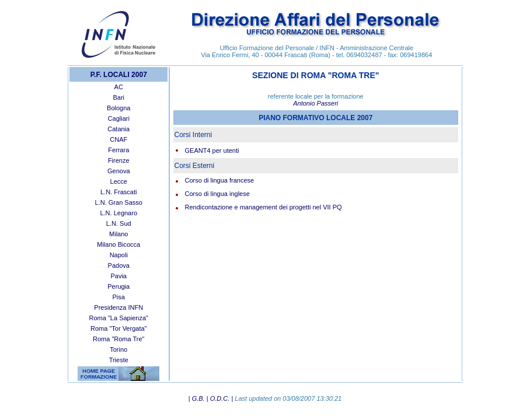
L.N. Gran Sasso (119, 202)
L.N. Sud (119, 223)
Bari (118, 97)
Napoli (119, 255)
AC (119, 87)
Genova (119, 171)
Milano (118, 234)
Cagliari (119, 118)
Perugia (118, 286)
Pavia (118, 276)
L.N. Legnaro (118, 213)
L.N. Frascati (118, 192)
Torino (118, 349)
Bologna (118, 108)
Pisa (119, 297)
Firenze (119, 160)
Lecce (119, 181)
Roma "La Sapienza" (119, 318)
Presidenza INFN (118, 307)
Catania (118, 129)
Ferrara (118, 150)
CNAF (118, 139)
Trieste (119, 360)
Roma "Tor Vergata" (118, 328)
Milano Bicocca (118, 244)
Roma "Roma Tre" (119, 339)
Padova (119, 265)
